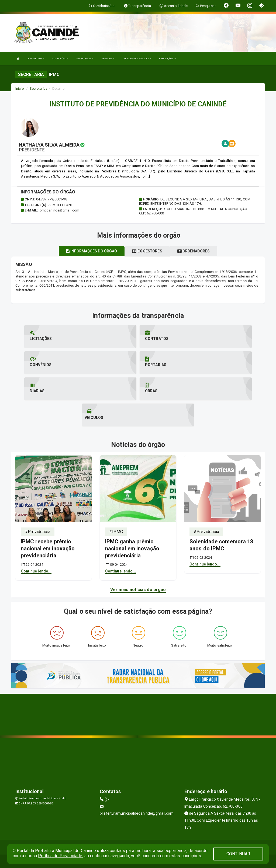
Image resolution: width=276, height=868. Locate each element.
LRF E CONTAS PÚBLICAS (137, 59)
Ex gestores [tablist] (147, 251)
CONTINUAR (238, 854)
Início (20, 88)
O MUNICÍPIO (60, 59)
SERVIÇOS (108, 59)
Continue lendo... (36, 571)
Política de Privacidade (60, 856)
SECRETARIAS (85, 59)
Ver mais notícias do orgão (138, 590)
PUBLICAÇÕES (167, 59)
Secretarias (39, 88)
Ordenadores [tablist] (194, 251)
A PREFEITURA (36, 59)
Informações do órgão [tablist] (92, 251)
